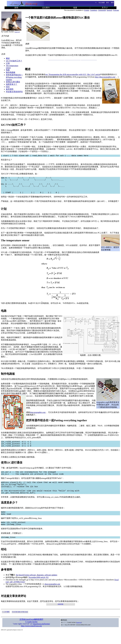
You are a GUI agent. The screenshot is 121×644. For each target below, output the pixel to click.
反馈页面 (60, 616)
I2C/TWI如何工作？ (14, 61)
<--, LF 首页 (6, 623)
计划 (8, 63)
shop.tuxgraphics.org (38, 417)
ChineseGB (102, 10)
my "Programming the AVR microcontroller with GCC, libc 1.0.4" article (73, 74)
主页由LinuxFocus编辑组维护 (31, 631)
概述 (8, 58)
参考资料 (10, 89)
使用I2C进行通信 (13, 82)
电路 (8, 70)
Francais (116, 10)
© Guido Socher (31, 633)
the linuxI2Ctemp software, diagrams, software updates (36, 587)
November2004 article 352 (39, 589)
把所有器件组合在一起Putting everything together (14, 77)
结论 (8, 87)
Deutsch (109, 10)
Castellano (94, 10)
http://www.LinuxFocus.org (31, 638)
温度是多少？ (12, 84)
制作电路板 (11, 72)
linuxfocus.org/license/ (41, 635)
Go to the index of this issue (20, 623)
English (87, 10)
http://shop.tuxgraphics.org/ (105, 77)
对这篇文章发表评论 (14, 92)
